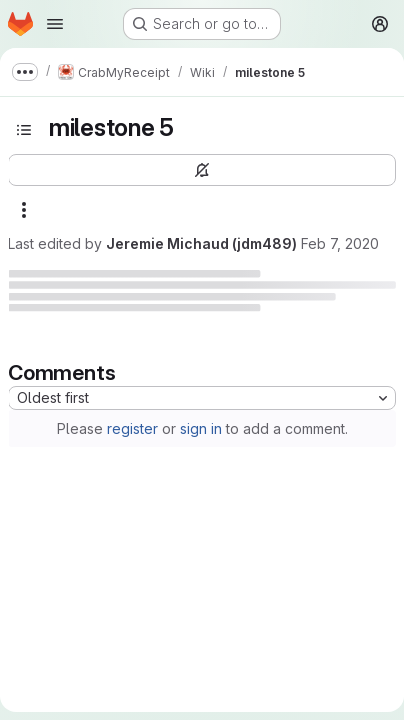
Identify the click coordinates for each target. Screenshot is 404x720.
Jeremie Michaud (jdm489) (201, 243)
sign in (201, 428)
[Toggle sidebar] (24, 130)
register (132, 428)
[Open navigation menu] (55, 24)
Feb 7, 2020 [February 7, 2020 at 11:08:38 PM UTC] (340, 243)
